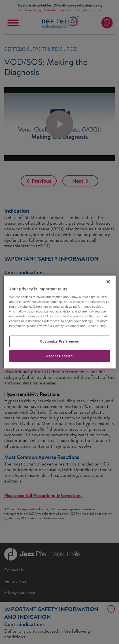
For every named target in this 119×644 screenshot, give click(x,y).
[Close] (108, 282)
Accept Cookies (59, 356)
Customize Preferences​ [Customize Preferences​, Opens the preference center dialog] (59, 341)
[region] (60, 322)
